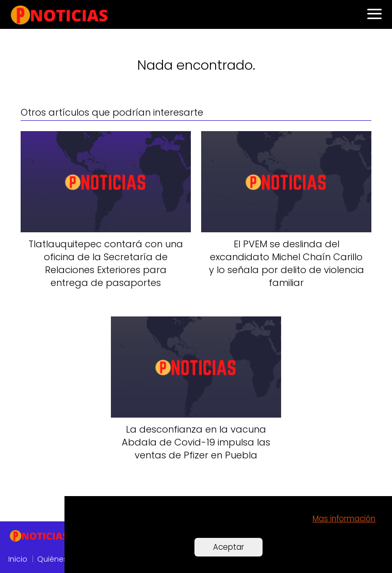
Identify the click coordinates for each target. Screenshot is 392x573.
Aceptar (228, 547)
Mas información (344, 519)
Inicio (18, 559)
